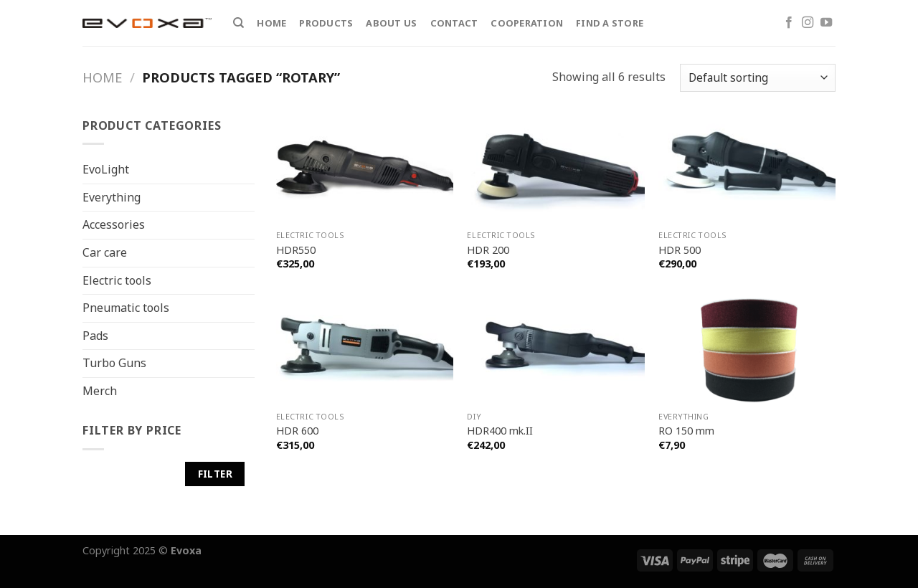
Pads (95, 336)
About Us (391, 23)
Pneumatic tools (126, 308)
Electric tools (117, 280)
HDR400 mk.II (500, 431)
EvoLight (106, 169)
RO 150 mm (686, 431)
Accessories (114, 224)
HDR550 (296, 250)
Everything (112, 197)
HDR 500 (680, 250)
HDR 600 (297, 431)
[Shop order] (758, 78)
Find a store (610, 23)
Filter (215, 474)
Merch (100, 391)
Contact (454, 23)
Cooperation (527, 23)
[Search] (238, 23)
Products (326, 23)
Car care (105, 252)
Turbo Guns (114, 363)
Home (271, 23)
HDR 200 (488, 250)
